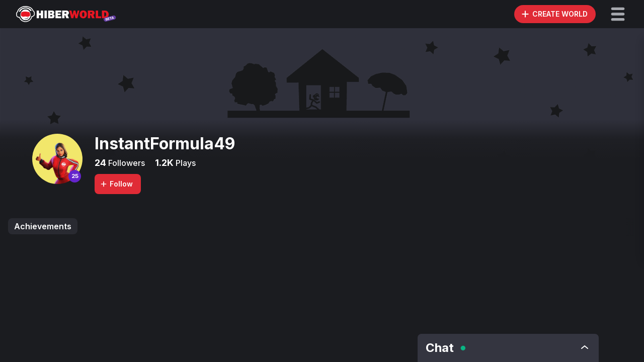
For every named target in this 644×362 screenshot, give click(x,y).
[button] (618, 14)
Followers (126, 163)
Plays (185, 163)
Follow (116, 184)
